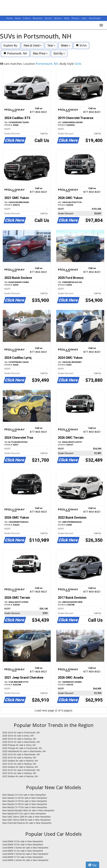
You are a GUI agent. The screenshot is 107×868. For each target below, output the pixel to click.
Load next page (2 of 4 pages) (53, 711)
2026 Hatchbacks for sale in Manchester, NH (24, 751)
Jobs (84, 18)
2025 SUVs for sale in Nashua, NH (19, 758)
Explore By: (11, 46)
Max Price (40, 53)
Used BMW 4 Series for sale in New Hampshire (25, 860)
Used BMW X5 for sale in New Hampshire (23, 845)
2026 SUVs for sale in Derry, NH (18, 736)
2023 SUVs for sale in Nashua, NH (19, 773)
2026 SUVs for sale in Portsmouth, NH (21, 733)
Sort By (59, 53)
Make (65, 46)
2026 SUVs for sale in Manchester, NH (21, 742)
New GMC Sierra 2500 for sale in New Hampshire (27, 820)
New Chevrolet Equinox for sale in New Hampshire (27, 823)
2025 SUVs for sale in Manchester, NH (21, 754)
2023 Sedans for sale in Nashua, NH (20, 776)
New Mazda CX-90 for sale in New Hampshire (25, 804)
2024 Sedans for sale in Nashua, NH (20, 767)
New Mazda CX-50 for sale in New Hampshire (25, 798)
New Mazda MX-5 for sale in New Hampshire (24, 814)
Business (38, 18)
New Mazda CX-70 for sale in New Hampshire (25, 807)
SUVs (81, 45)
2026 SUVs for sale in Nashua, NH (19, 739)
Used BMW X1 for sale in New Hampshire (23, 851)
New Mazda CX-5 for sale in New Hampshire (24, 795)
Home (9, 18)
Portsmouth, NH (15, 53)
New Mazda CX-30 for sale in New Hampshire (25, 801)
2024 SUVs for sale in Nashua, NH (19, 764)
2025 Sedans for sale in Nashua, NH (20, 761)
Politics (27, 18)
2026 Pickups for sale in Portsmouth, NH (22, 748)
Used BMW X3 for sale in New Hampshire (23, 841)
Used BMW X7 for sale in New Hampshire (23, 857)
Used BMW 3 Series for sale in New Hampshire (25, 848)
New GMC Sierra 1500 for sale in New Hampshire (27, 817)
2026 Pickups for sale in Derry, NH (19, 745)
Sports (48, 18)
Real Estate (95, 18)
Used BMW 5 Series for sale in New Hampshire (25, 854)
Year (51, 46)
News (18, 18)
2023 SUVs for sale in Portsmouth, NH (21, 770)
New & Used (33, 46)
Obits (67, 18)
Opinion (58, 18)
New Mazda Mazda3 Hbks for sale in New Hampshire (28, 810)
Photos (76, 18)
